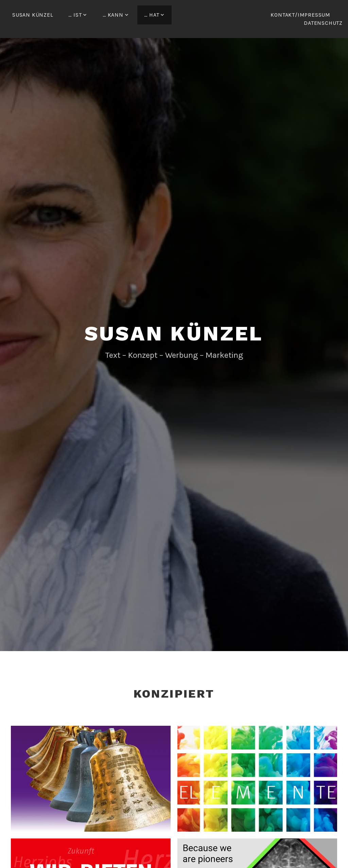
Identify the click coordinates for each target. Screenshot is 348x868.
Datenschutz (323, 23)
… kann (113, 15)
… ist (75, 15)
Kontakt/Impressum (300, 15)
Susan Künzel (33, 15)
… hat (152, 15)
